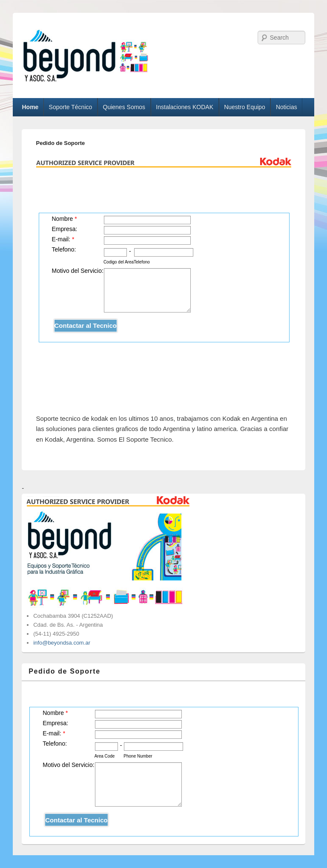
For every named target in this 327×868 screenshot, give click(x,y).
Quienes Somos (124, 107)
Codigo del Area (119, 262)
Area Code (105, 756)
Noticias (287, 107)
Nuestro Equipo (245, 107)
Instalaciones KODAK (185, 107)
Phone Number (138, 756)
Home (30, 107)
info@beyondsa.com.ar (62, 643)
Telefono (142, 262)
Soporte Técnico (71, 107)
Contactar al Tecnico (86, 325)
